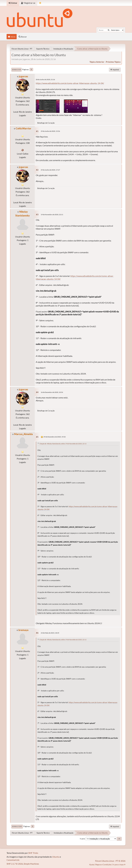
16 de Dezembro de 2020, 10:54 (52, 392)
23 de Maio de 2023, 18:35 (50, 633)
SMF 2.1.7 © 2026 (15, 864)
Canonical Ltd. (13, 860)
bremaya (23, 630)
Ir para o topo (17, 826)
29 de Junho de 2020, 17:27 (50, 170)
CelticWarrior (23, 128)
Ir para (82, 839)
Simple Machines (31, 864)
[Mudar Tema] (40, 3)
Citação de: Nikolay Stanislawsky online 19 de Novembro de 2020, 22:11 (63, 444)
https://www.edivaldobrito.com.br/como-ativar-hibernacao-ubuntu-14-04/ (70, 83)
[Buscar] (109, 30)
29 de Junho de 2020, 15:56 (50, 131)
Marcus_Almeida (23, 434)
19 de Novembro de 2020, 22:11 (52, 215)
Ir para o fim (16, 70)
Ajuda (92, 864)
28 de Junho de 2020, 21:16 (45, 79)
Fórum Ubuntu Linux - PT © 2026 (110, 861)
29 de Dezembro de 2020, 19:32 (55, 437)
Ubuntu (56, 857)
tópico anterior (97, 62)
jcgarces (23, 76)
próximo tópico (113, 62)
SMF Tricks (33, 853)
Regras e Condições (103, 864)
